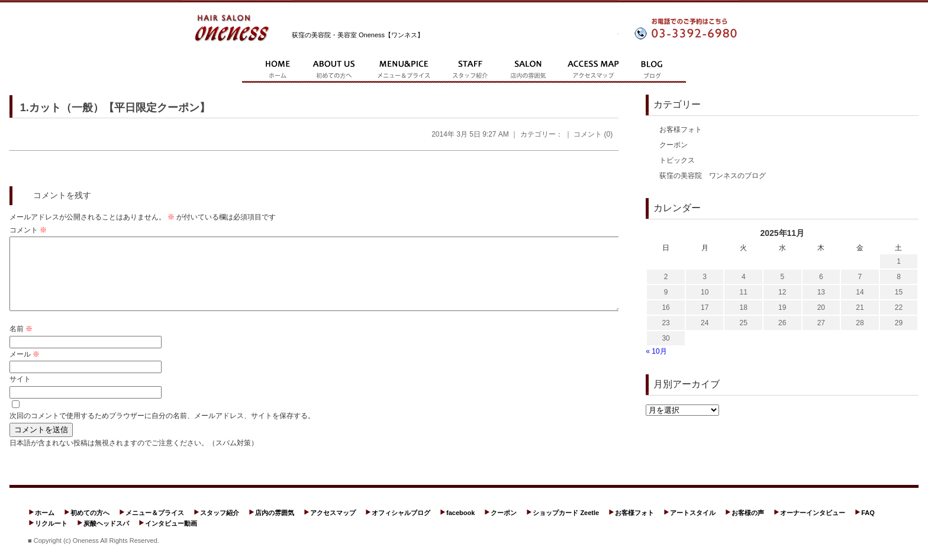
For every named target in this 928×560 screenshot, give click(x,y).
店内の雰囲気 (275, 527)
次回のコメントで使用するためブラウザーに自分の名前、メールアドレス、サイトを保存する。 (162, 430)
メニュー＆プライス (155, 527)
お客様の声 (748, 527)
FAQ (868, 527)
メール (25, 368)
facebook (460, 527)
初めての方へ (90, 527)
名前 (21, 343)
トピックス (677, 160)
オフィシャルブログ (401, 527)
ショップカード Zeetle (566, 527)
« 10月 (656, 351)
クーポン (674, 145)
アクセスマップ (333, 527)
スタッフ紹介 (220, 527)
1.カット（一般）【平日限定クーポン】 (115, 108)
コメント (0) (593, 134)
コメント (28, 230)
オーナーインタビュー (813, 527)
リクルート (51, 538)
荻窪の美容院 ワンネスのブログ (713, 176)
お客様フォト (681, 130)
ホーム (45, 527)
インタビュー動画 (171, 538)
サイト (20, 393)
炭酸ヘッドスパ (106, 538)
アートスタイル (693, 527)
